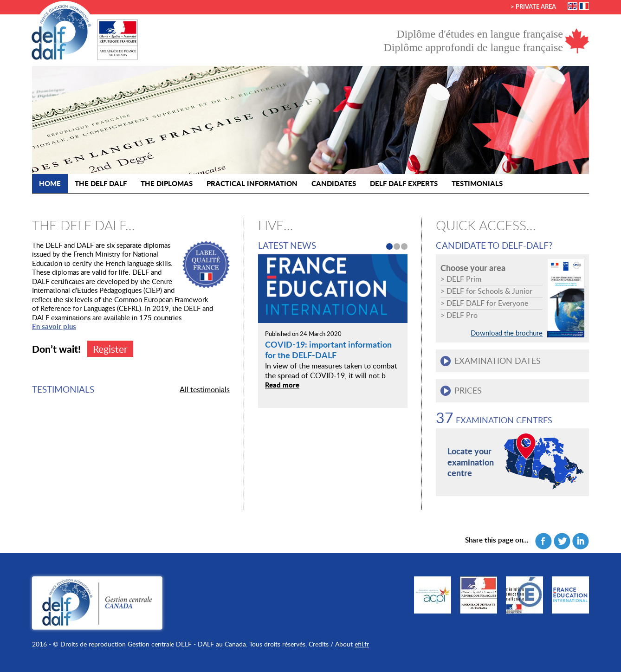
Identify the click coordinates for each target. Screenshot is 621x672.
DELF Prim (464, 279)
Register (110, 349)
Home (50, 183)
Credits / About (331, 644)
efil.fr (362, 644)
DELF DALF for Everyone (487, 303)
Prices (468, 390)
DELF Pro (462, 315)
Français (584, 6)
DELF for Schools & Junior (489, 291)
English (572, 6)
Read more (282, 385)
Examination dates (498, 361)
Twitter (562, 541)
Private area (536, 6)
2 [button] (397, 246)
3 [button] (404, 246)
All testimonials (205, 390)
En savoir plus (54, 326)
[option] (333, 326)
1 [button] (389, 246)
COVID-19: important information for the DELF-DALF (328, 350)
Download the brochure (507, 333)
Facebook (543, 541)
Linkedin (581, 541)
